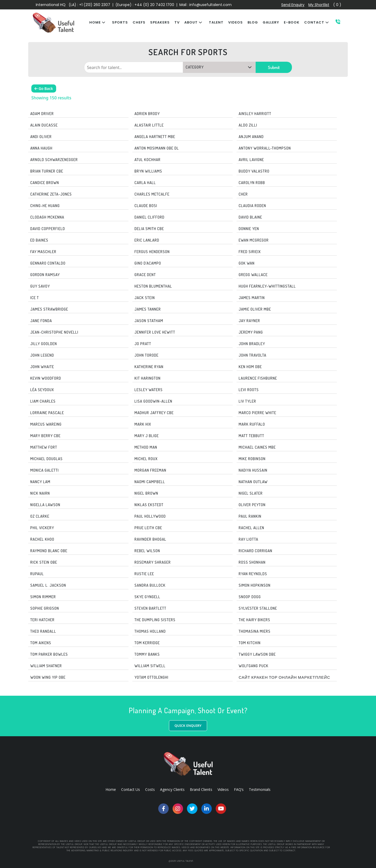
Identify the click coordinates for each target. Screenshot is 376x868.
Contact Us (131, 789)
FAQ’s (239, 789)
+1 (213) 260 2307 (95, 5)
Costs (150, 789)
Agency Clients (172, 789)
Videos (223, 789)
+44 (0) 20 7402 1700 (155, 5)
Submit (274, 67)
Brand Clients (201, 789)
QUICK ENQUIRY (188, 726)
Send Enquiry (293, 5)
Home (111, 789)
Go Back (44, 88)
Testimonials (260, 789)
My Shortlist (319, 5)
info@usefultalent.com (210, 5)
